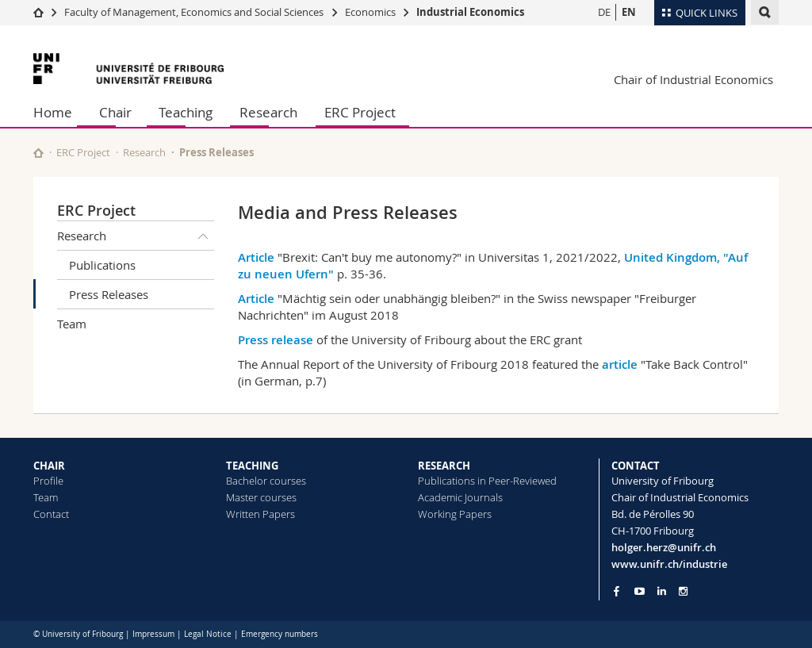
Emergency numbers (280, 634)
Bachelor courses (266, 481)
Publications (102, 265)
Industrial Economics (470, 12)
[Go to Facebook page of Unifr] (617, 591)
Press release (276, 340)
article (620, 364)
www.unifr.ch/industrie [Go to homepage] (669, 564)
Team (72, 324)
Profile (48, 481)
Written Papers (260, 514)
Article (256, 257)
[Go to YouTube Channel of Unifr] (640, 591)
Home (53, 112)
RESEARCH (444, 466)
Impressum (153, 634)
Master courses (261, 497)
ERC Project (360, 112)
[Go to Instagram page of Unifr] (683, 591)
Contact (51, 514)
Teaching (186, 112)
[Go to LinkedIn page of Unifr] (662, 591)
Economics (370, 12)
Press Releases (109, 294)
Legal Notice (208, 634)
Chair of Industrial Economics (693, 79)
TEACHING (252, 466)
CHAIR (49, 466)
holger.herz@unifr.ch (664, 547)
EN (629, 12)
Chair (115, 112)
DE (604, 12)
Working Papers (455, 514)
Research (268, 112)
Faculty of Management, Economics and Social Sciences (194, 12)
